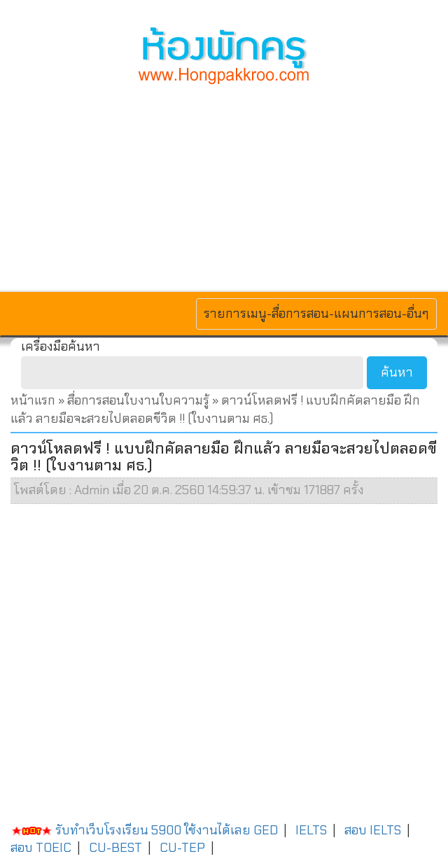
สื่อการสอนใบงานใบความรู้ (140, 400)
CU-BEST (115, 848)
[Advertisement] (224, 186)
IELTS (311, 830)
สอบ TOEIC (41, 848)
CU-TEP (182, 848)
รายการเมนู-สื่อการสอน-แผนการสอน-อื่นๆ (316, 313)
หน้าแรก (33, 400)
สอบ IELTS (373, 830)
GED (266, 830)
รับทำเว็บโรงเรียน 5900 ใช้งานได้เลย (131, 830)
